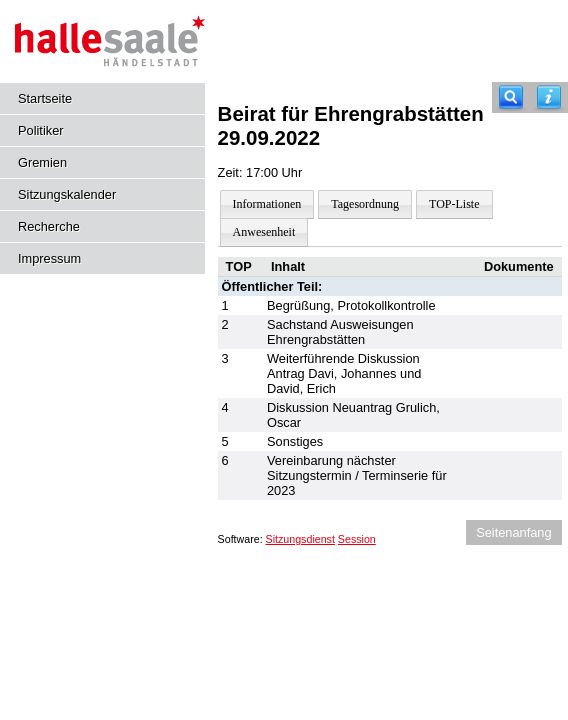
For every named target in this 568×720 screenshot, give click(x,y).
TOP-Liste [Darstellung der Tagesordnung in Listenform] (454, 204)
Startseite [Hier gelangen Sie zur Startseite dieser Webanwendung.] (45, 98)
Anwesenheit (264, 232)
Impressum (49, 258)
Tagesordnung (365, 204)
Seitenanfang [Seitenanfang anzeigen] (513, 532)
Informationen (267, 204)
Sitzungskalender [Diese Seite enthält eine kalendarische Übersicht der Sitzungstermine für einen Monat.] (67, 194)
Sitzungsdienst (300, 539)
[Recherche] (511, 97)
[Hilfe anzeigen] (549, 97)
